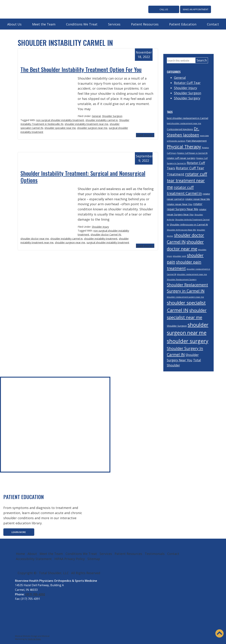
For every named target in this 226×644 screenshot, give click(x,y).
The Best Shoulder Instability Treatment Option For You (81, 69)
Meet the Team (44, 24)
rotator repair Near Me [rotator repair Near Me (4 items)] (198, 199)
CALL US (164, 9)
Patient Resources (145, 24)
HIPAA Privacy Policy (70, 558)
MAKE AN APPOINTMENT (196, 9)
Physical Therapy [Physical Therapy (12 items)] (184, 146)
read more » (145, 135)
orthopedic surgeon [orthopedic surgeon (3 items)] (176, 141)
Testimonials (155, 553)
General (96, 116)
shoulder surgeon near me (92, 128)
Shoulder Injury (100, 226)
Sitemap (94, 558)
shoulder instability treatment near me (86, 124)
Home (20, 553)
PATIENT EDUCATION (26, 496)
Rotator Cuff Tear (187, 82)
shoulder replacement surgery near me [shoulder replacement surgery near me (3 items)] (185, 297)
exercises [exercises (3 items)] (204, 135)
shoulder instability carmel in (102, 120)
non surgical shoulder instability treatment (60, 120)
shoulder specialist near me (60, 128)
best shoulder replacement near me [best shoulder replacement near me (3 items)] (184, 123)
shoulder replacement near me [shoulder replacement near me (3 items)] (192, 274)
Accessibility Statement (34, 558)
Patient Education (183, 24)
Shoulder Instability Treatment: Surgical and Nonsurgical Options (83, 176)
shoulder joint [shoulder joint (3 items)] (180, 256)
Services (114, 24)
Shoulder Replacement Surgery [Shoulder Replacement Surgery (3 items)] (182, 279)
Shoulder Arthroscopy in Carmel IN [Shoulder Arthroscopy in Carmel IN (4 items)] (189, 224)
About (32, 553)
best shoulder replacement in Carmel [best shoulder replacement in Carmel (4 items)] (188, 118)
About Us (14, 24)
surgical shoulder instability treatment (108, 242)
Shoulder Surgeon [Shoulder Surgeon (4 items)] (177, 325)
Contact (213, 24)
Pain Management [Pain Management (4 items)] (196, 140)
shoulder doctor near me (35, 238)
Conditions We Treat (82, 24)
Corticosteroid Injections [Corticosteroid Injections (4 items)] (180, 129)
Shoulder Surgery (187, 98)
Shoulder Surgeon (112, 116)
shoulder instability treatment (101, 238)
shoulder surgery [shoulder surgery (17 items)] (188, 341)
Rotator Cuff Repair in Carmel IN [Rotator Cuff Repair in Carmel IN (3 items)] (192, 153)
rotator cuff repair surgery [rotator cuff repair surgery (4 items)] (181, 158)
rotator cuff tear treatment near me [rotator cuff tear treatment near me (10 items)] (187, 180)
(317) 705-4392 (35, 594)
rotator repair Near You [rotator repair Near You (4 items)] (180, 204)
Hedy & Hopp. (35, 639)
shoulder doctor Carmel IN (106, 234)
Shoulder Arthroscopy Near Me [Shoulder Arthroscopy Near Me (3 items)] (181, 229)
